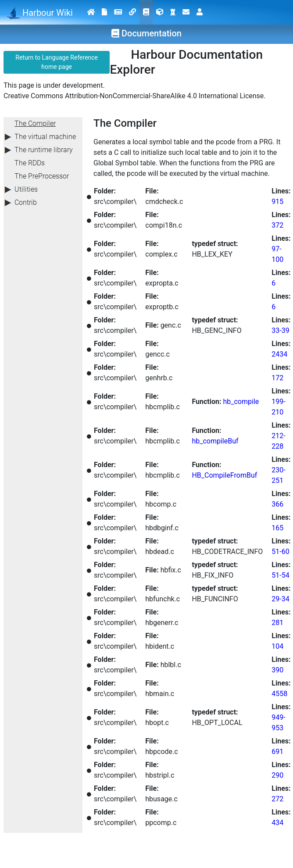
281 (277, 623)
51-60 (280, 552)
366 (277, 504)
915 (277, 202)
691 (277, 752)
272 (277, 799)
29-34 (280, 599)
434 (277, 823)
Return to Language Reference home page (57, 62)
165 (277, 528)
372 (277, 225)
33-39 (280, 330)
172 (277, 378)
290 (277, 775)
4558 (279, 694)
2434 (279, 354)
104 (277, 646)
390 (277, 670)
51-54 (280, 575)
